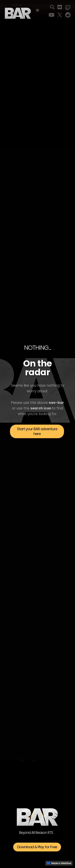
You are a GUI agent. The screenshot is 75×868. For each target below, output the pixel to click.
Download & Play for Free (37, 847)
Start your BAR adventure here (37, 431)
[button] (37, 10)
